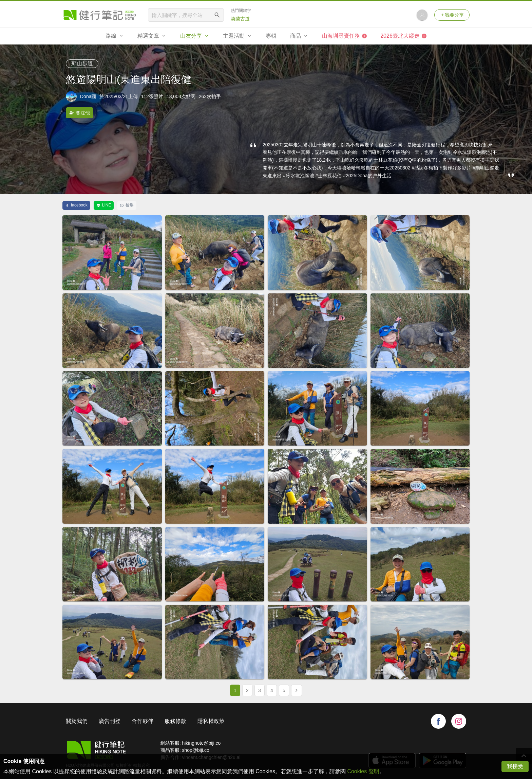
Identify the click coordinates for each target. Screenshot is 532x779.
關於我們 (77, 721)
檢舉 (127, 205)
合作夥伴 (142, 721)
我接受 (515, 766)
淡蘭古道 (240, 19)
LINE (104, 205)
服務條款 (175, 721)
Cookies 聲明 (363, 771)
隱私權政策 (211, 721)
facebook (76, 205)
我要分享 (452, 15)
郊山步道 (82, 63)
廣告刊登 (110, 721)
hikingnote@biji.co (201, 743)
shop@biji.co (195, 750)
